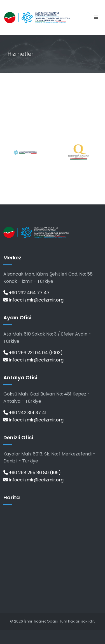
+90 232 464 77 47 (26, 293)
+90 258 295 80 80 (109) (32, 473)
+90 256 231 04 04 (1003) (33, 353)
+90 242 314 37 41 (25, 413)
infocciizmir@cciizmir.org (33, 300)
